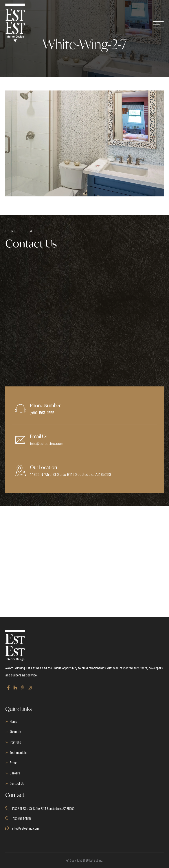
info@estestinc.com (47, 443)
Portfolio (15, 742)
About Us (15, 732)
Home (13, 721)
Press (14, 763)
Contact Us (17, 783)
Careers (15, 773)
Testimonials (18, 752)
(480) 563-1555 (42, 412)
